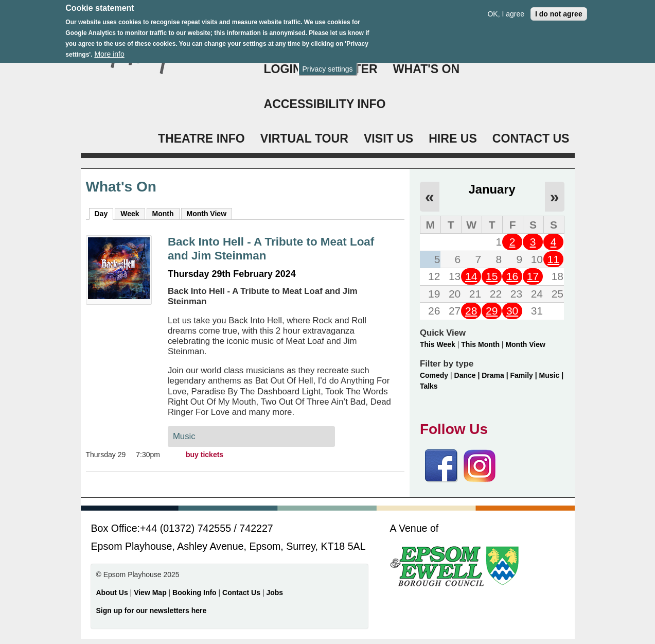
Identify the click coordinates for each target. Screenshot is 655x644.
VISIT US (388, 138)
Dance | (468, 375)
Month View (207, 214)
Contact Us (242, 593)
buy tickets (205, 455)
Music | (551, 375)
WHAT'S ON (427, 69)
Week (130, 214)
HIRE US (453, 138)
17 (533, 276)
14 (471, 276)
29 (492, 311)
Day (104, 213)
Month (163, 214)
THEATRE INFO (201, 138)
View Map (151, 593)
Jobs (275, 593)
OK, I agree (506, 9)
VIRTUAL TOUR (304, 138)
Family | (525, 375)
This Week (438, 344)
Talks (429, 386)
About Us (112, 593)
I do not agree (559, 9)
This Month (480, 344)
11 (553, 259)
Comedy (434, 375)
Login (283, 69)
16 (512, 276)
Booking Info (194, 593)
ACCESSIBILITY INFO (325, 104)
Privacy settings (327, 64)
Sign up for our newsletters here (152, 611)
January (492, 189)
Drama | (496, 375)
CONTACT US (531, 138)
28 (471, 311)
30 (512, 311)
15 (492, 276)
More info (109, 49)
